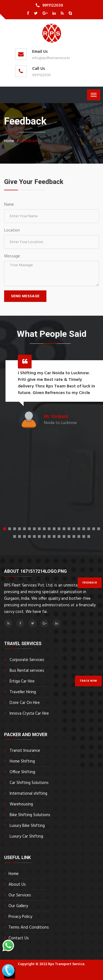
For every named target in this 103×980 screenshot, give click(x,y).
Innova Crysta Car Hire (29, 714)
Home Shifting (22, 761)
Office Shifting (22, 772)
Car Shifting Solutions (29, 783)
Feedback (29, 141)
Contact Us (19, 938)
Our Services (20, 895)
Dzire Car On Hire (25, 703)
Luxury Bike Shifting (27, 826)
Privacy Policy (20, 917)
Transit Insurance (25, 751)
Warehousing (21, 804)
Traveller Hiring (23, 692)
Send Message (25, 296)
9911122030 (53, 5)
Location (12, 230)
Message (12, 256)
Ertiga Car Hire (22, 681)
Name (9, 205)
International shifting (28, 794)
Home (14, 874)
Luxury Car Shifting (26, 836)
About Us (17, 885)
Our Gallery (18, 906)
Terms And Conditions (29, 927)
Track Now (88, 681)
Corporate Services (27, 660)
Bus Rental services (27, 671)
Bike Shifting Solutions (30, 815)
